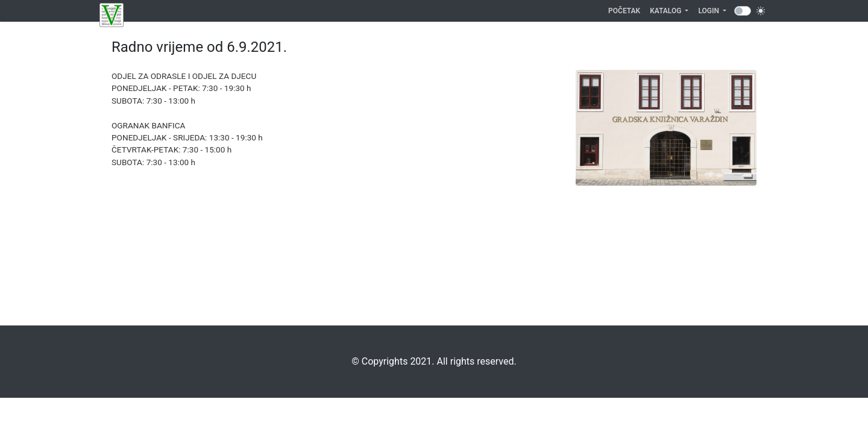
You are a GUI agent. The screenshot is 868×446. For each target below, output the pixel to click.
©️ (355, 361)
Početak (627, 10)
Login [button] (709, 11)
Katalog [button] (666, 11)
